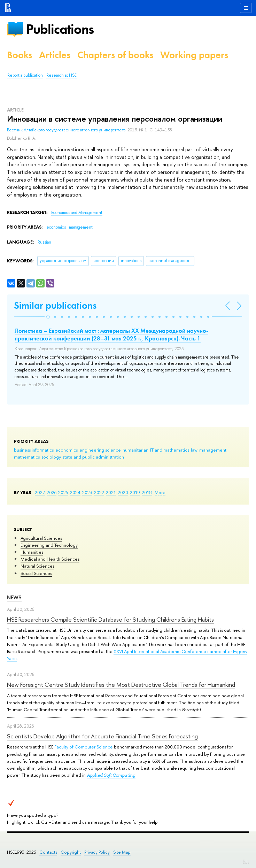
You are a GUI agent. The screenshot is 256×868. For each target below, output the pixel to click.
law (194, 450)
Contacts (48, 852)
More (160, 492)
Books (20, 55)
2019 (135, 492)
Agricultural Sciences (41, 538)
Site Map (122, 852)
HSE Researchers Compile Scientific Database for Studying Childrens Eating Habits (110, 619)
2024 (75, 492)
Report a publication (25, 75)
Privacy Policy (97, 852)
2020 (123, 492)
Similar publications (55, 305)
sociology (51, 457)
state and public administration (93, 457)
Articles (55, 55)
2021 (111, 492)
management (213, 450)
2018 (147, 492)
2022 (99, 492)
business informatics (34, 450)
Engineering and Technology (49, 545)
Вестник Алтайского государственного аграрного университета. (67, 130)
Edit (246, 861)
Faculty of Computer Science (84, 747)
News (14, 597)
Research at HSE (61, 75)
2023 (87, 492)
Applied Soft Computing (111, 775)
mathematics (27, 457)
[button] (48, 317)
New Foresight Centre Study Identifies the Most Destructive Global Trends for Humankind (121, 685)
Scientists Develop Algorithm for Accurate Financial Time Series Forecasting (102, 736)
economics (67, 450)
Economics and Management (77, 213)
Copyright (71, 852)
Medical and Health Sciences (50, 559)
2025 (63, 492)
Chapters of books (115, 55)
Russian (44, 242)
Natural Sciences (37, 566)
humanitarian (135, 450)
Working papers (194, 55)
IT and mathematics (170, 450)
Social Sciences (36, 573)
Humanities (32, 552)
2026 (52, 492)
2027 (40, 492)
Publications (60, 29)
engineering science (100, 450)
